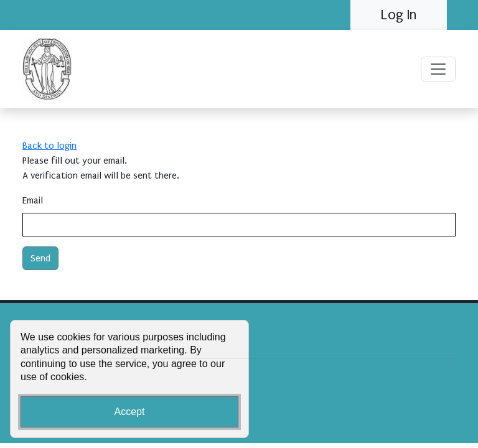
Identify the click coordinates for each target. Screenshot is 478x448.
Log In (399, 15)
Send (40, 258)
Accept (130, 412)
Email (33, 200)
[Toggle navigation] (438, 69)
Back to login (49, 146)
